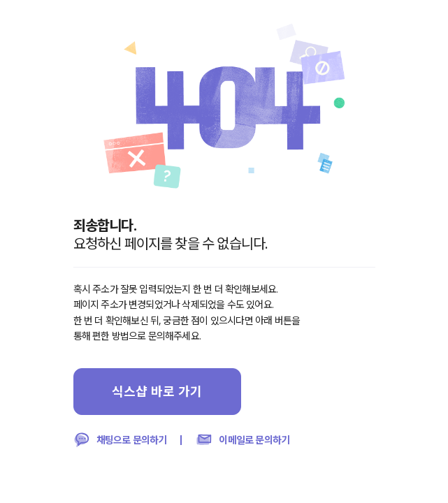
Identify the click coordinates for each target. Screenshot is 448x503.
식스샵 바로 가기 (157, 391)
